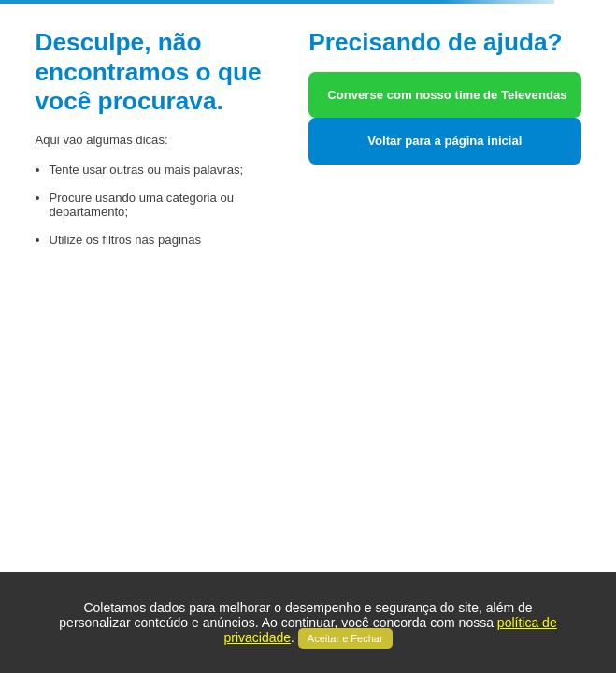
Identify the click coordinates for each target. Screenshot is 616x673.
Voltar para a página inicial (444, 141)
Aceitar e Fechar (345, 638)
